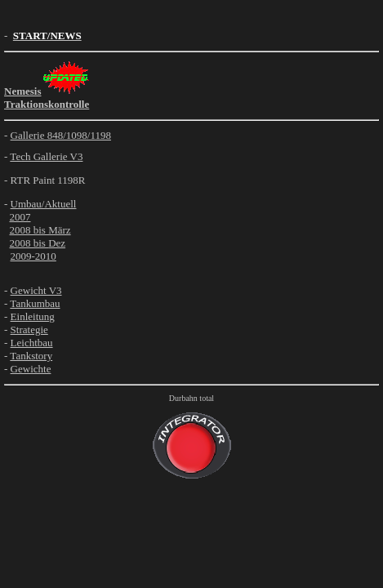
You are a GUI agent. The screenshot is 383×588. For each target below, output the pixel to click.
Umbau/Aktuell (44, 204)
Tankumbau (35, 303)
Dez (57, 243)
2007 (20, 217)
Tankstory (31, 356)
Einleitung (33, 316)
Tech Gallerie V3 (46, 156)
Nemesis (23, 91)
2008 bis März (40, 230)
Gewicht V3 (36, 290)
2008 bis (29, 243)
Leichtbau (32, 343)
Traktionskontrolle (47, 104)
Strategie (29, 330)
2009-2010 (33, 256)
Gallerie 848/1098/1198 (61, 135)
